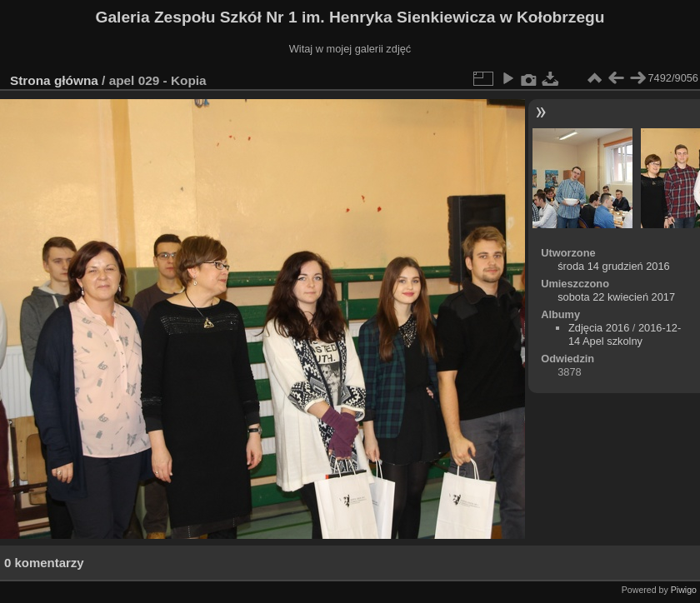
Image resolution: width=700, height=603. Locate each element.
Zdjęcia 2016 (599, 328)
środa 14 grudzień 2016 (613, 266)
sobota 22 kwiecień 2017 (616, 297)
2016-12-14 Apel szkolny (625, 334)
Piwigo (684, 590)
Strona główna (54, 80)
